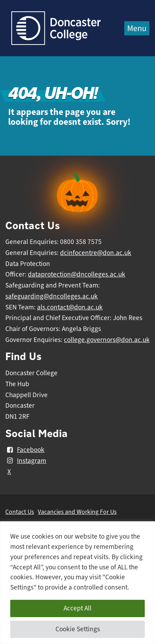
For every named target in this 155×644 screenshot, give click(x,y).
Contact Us (20, 512)
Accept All (77, 608)
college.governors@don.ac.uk (107, 340)
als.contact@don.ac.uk (70, 307)
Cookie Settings (78, 629)
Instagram (26, 461)
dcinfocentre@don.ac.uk (96, 253)
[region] (77, 583)
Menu (137, 28)
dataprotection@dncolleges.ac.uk (77, 274)
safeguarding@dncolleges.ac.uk (52, 296)
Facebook (25, 450)
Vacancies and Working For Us (77, 512)
